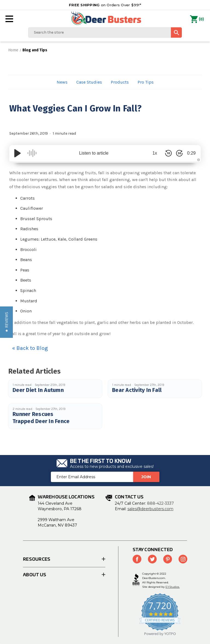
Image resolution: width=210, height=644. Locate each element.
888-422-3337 (161, 503)
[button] (6, 322)
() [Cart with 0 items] (197, 19)
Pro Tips (146, 82)
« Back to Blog (30, 348)
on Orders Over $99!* (105, 5)
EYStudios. (173, 587)
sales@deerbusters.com (150, 509)
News (62, 82)
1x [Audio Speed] (152, 153)
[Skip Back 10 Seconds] (165, 153)
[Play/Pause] (17, 153)
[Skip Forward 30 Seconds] (176, 153)
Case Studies (89, 82)
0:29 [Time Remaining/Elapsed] (190, 153)
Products (120, 82)
